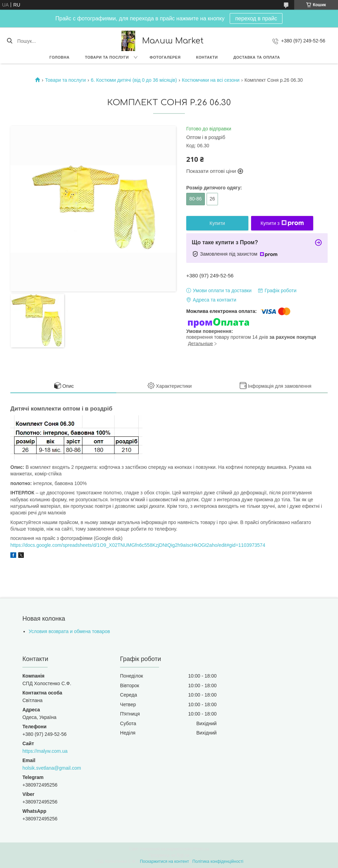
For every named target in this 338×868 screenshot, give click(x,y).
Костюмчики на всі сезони (211, 80)
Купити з (282, 223)
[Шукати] (9, 41)
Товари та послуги (107, 57)
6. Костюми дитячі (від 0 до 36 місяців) (134, 80)
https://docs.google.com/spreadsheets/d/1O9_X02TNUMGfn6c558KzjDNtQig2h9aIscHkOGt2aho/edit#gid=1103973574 (138, 545)
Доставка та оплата (256, 57)
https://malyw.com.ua (45, 751)
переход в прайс (256, 18)
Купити (217, 223)
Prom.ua (201, 849)
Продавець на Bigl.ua (169, 855)
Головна (59, 57)
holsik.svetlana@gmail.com (52, 768)
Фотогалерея (165, 57)
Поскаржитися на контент (165, 861)
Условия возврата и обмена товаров (69, 631)
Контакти (207, 57)
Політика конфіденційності (218, 861)
